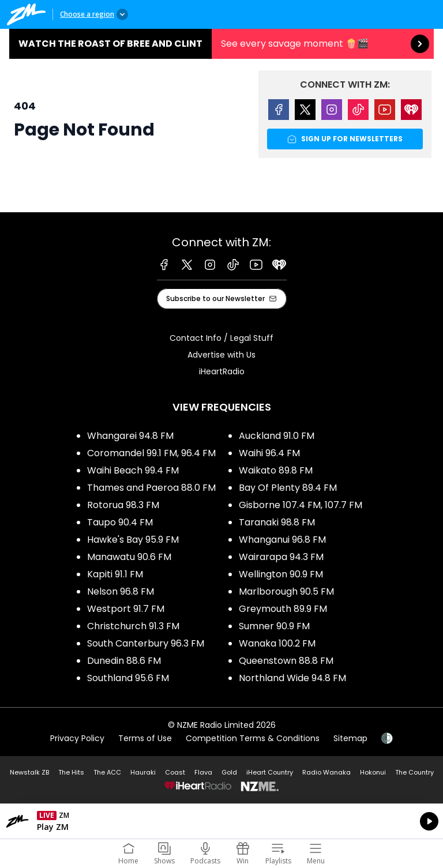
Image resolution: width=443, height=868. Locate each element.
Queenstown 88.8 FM (286, 661)
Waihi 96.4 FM (269, 453)
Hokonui (373, 772)
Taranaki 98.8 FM (277, 522)
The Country (414, 772)
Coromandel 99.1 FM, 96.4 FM (151, 453)
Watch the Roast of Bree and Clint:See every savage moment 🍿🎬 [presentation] (221, 44)
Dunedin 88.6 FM (124, 661)
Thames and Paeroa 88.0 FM (151, 488)
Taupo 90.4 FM (120, 522)
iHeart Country (270, 772)
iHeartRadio (222, 371)
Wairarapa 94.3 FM (281, 557)
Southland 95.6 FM (128, 678)
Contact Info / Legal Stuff (221, 338)
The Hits (71, 772)
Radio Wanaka (326, 772)
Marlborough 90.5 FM (286, 591)
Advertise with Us (221, 355)
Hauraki (143, 772)
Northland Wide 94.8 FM (292, 678)
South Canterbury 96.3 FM (146, 643)
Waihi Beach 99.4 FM (133, 470)
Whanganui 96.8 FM (282, 540)
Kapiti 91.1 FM (115, 574)
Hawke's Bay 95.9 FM (133, 540)
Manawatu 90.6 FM (129, 557)
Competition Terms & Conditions (253, 738)
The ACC (107, 772)
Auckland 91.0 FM (277, 436)
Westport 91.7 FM (126, 609)
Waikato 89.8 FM (276, 470)
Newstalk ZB (29, 772)
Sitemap (350, 738)
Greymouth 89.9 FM (283, 609)
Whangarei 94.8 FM (130, 436)
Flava (203, 772)
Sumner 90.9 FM (274, 626)
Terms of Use (145, 738)
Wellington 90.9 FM (281, 574)
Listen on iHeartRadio (221, 821)
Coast (175, 772)
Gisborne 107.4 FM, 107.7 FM (301, 505)
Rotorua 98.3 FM (123, 505)
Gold (229, 772)
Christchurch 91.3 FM (133, 626)
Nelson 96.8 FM (121, 591)
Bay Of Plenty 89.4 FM (288, 488)
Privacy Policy (77, 738)
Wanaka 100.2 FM (277, 643)
